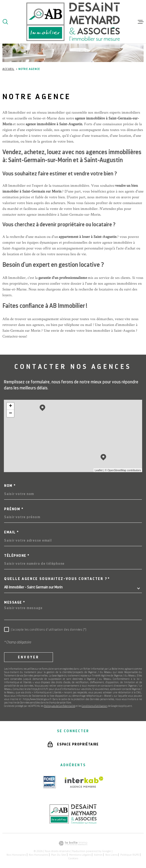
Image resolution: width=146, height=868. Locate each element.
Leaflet (99, 470)
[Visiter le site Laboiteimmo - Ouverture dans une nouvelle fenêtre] (73, 843)
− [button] (11, 413)
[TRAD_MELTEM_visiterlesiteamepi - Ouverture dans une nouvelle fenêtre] (50, 782)
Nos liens (111, 855)
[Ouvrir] (5, 22)
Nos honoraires (16, 855)
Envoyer (29, 657)
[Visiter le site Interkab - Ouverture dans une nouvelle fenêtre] (84, 782)
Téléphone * (17, 556)
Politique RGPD (130, 855)
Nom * (10, 486)
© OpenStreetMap (116, 470)
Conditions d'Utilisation (95, 706)
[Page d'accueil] (73, 22)
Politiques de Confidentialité (60, 706)
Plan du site (58, 855)
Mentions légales (80, 855)
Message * (15, 603)
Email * (11, 532)
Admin (98, 855)
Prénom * (14, 509)
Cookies (73, 858)
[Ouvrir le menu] (141, 22)
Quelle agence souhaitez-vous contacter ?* (57, 579)
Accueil (8, 69)
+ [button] (11, 406)
